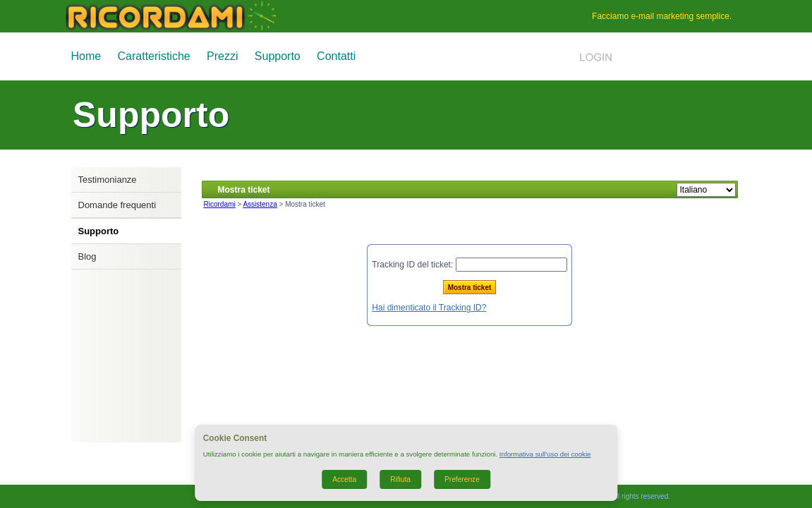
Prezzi (222, 56)
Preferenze (462, 479)
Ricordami (220, 204)
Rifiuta (400, 479)
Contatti (336, 56)
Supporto (278, 56)
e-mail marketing (662, 16)
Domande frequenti (117, 205)
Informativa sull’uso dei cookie (545, 454)
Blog (87, 256)
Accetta (344, 479)
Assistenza (260, 204)
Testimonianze (108, 180)
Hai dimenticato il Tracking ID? (429, 308)
